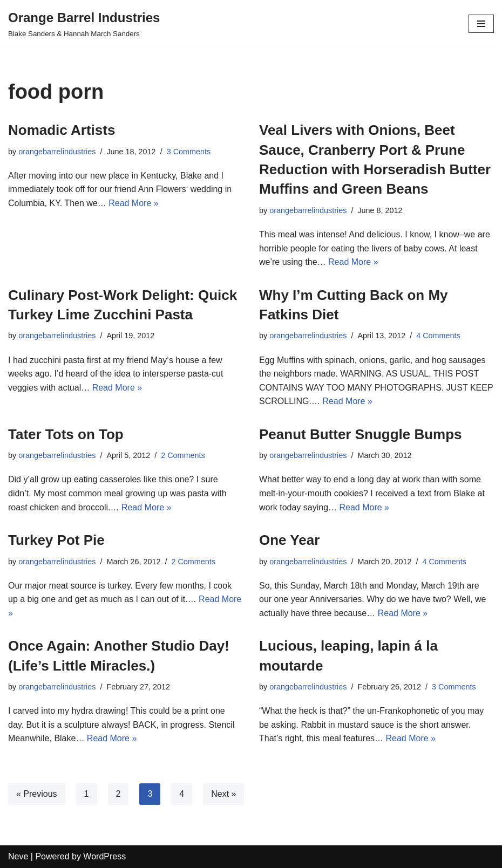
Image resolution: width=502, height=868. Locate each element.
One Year (289, 540)
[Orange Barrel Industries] (84, 24)
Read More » (134, 203)
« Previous (37, 794)
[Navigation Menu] (481, 24)
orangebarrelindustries (57, 152)
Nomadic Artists (62, 130)
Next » (223, 794)
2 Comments (183, 455)
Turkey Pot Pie (56, 540)
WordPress (104, 856)
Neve (18, 856)
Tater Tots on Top (66, 434)
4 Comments (438, 336)
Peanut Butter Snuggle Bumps (361, 434)
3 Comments (189, 152)
